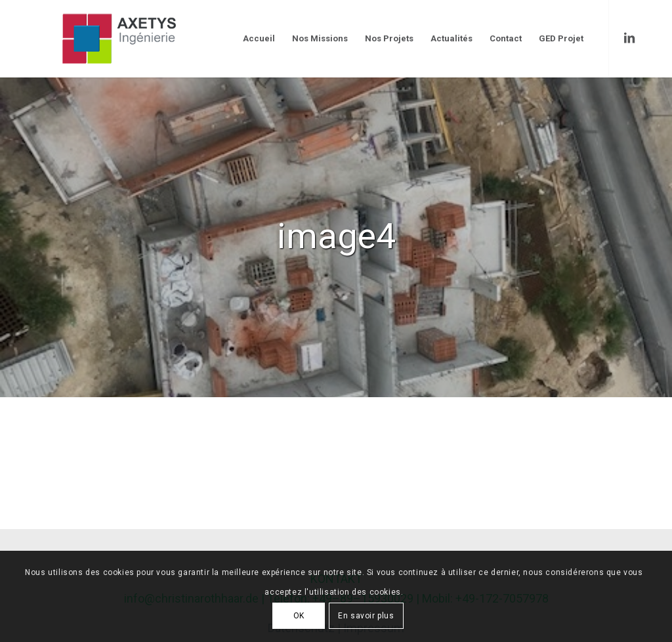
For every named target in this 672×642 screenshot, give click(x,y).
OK (299, 616)
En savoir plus (366, 616)
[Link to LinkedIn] (629, 38)
